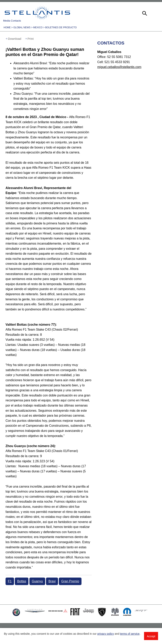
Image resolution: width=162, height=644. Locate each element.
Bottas (22, 581)
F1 (10, 581)
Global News (22, 27)
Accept (151, 636)
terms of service (130, 634)
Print (30, 39)
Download (15, 39)
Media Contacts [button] (12, 21)
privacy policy (106, 634)
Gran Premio (70, 581)
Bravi (52, 581)
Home (7, 27)
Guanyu (37, 581)
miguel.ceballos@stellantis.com (119, 67)
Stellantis (37, 13)
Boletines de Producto (61, 27)
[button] (144, 13)
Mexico (38, 27)
